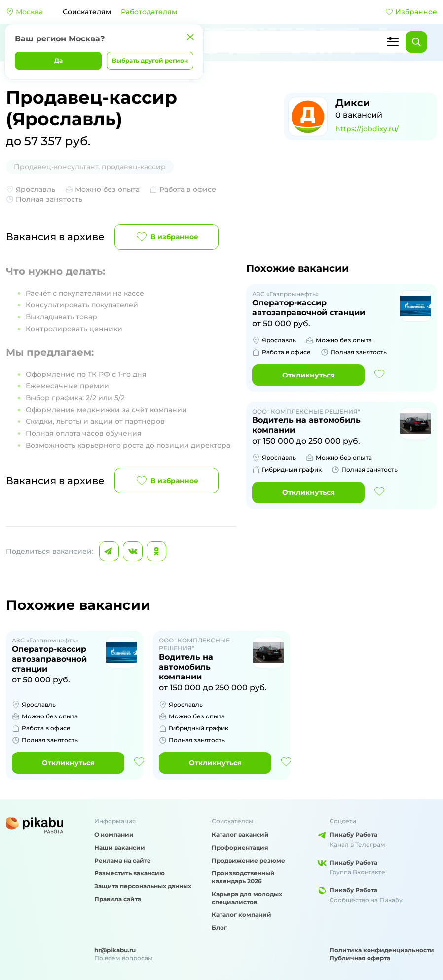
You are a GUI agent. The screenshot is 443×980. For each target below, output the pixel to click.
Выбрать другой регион (150, 60)
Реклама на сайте (123, 860)
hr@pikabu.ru (115, 950)
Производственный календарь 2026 (243, 877)
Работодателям (149, 12)
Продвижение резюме (248, 860)
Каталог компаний (241, 915)
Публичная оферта (360, 958)
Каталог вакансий (240, 835)
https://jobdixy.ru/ (367, 129)
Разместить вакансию (129, 873)
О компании (114, 835)
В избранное (166, 237)
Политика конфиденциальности (382, 950)
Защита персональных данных (143, 886)
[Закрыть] (190, 37)
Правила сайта (118, 899)
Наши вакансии (120, 848)
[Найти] (416, 42)
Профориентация (240, 848)
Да (58, 60)
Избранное (411, 12)
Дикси (353, 103)
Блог (219, 927)
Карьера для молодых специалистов (247, 898)
